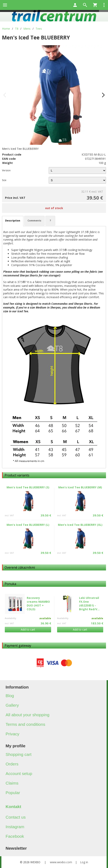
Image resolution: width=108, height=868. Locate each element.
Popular (13, 793)
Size (4, 180)
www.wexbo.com (61, 862)
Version (6, 170)
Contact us (16, 817)
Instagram (15, 827)
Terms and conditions (25, 724)
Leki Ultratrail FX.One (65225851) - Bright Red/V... (89, 603)
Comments (34, 221)
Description (13, 221)
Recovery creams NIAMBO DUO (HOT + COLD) (38, 603)
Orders (12, 764)
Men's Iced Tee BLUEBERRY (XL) (80, 525)
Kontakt (13, 807)
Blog (10, 696)
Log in (84, 862)
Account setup (19, 773)
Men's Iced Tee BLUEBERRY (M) (80, 487)
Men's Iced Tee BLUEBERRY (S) (28, 487)
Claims (12, 783)
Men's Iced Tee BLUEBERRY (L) (28, 525)
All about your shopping (28, 715)
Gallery (12, 705)
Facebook (15, 836)
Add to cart (28, 629)
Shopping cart (19, 754)
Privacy (12, 734)
